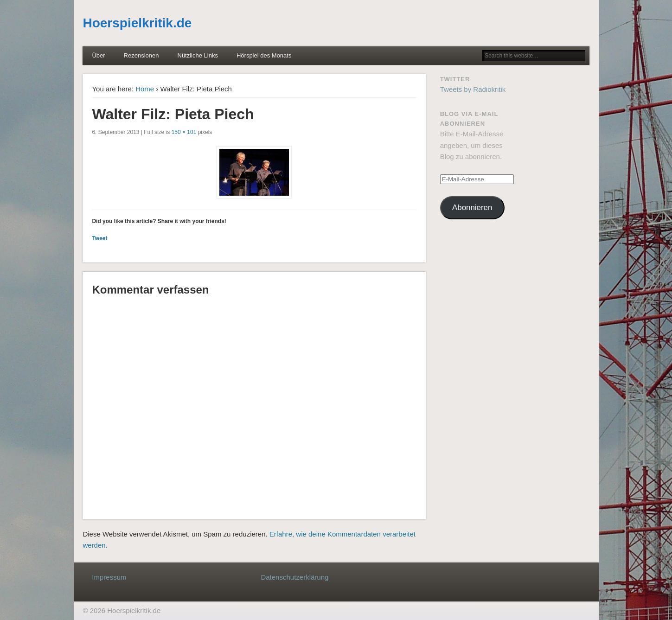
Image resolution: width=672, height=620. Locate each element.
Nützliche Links (198, 55)
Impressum (109, 577)
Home (145, 89)
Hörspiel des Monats (264, 55)
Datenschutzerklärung (294, 577)
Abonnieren (472, 208)
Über (98, 55)
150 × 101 (184, 132)
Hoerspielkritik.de (137, 23)
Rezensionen (141, 55)
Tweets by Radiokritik (473, 89)
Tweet (99, 238)
